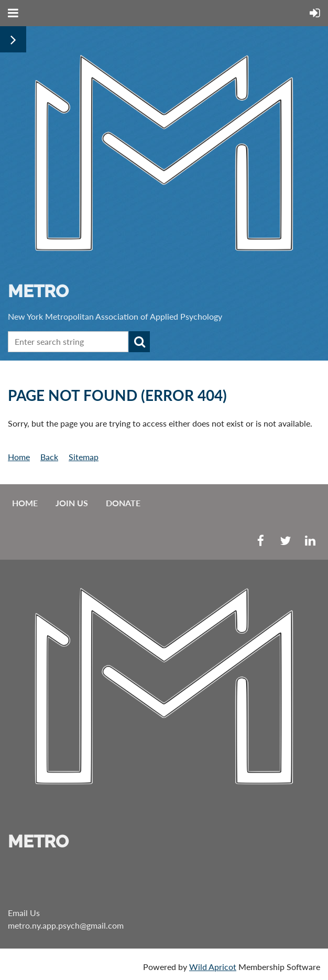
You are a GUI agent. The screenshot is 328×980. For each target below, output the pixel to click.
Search (139, 342)
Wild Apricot (213, 967)
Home (19, 457)
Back (49, 457)
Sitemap (84, 457)
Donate (123, 503)
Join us (72, 503)
